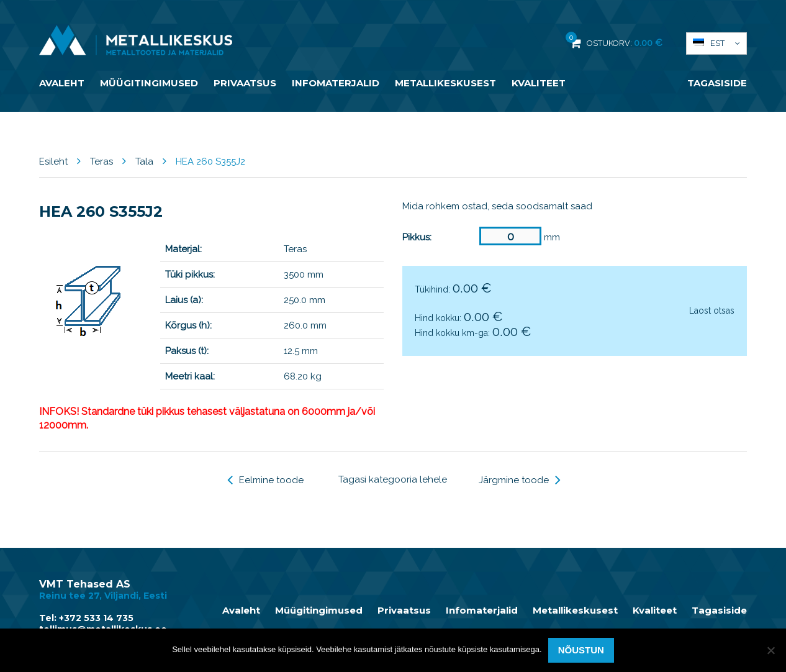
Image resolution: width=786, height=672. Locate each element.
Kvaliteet (539, 83)
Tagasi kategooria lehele (393, 479)
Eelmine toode (265, 480)
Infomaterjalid (336, 83)
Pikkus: (417, 237)
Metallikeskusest (445, 83)
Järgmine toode (520, 480)
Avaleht (62, 83)
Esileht (53, 161)
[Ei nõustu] (770, 650)
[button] (716, 43)
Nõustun (581, 650)
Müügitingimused (149, 83)
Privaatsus (245, 83)
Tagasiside (717, 83)
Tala (144, 161)
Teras (102, 161)
